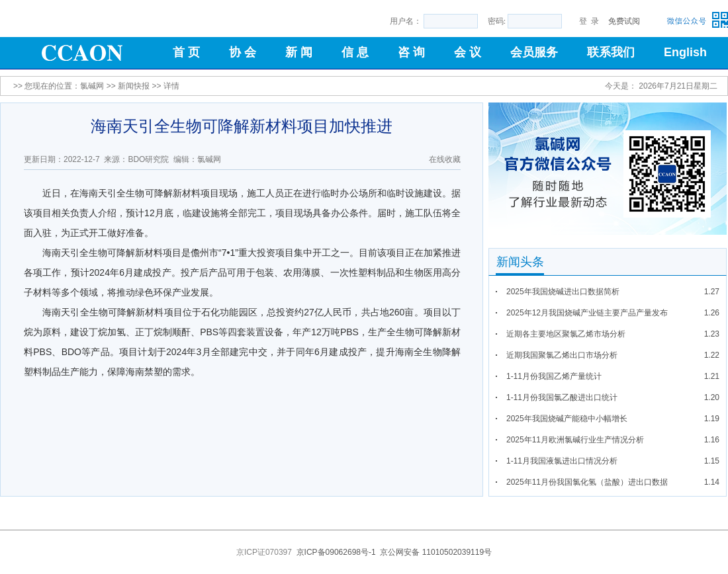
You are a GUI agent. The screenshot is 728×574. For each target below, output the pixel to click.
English (685, 52)
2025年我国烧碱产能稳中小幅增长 (567, 419)
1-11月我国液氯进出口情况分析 (562, 461)
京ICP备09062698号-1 (336, 552)
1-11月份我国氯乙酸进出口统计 (562, 397)
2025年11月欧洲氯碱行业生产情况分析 (575, 440)
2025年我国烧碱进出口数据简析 (563, 292)
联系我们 (611, 52)
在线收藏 (445, 159)
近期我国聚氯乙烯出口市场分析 (562, 355)
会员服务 (534, 52)
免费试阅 (624, 21)
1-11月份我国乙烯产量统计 (554, 376)
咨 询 (411, 52)
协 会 (243, 52)
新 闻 (299, 52)
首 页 (186, 52)
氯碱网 (92, 86)
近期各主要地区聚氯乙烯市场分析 (566, 334)
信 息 (355, 52)
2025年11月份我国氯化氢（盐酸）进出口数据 (587, 482)
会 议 (468, 52)
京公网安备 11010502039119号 (436, 552)
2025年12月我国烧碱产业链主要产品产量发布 (587, 313)
